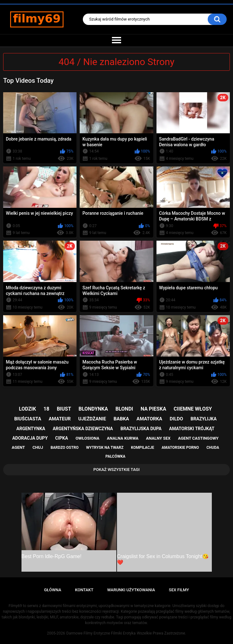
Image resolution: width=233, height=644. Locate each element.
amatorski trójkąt (192, 429)
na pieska (153, 409)
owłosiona (87, 438)
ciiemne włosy (193, 409)
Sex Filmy (179, 590)
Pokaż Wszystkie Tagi (116, 469)
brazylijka (204, 419)
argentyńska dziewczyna (83, 429)
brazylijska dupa (141, 429)
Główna (52, 590)
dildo (176, 419)
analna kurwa (123, 438)
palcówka (115, 456)
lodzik (28, 409)
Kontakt (84, 590)
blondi (124, 409)
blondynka (93, 409)
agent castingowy (198, 438)
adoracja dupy (30, 438)
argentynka (31, 429)
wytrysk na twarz (105, 448)
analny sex (158, 438)
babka (121, 419)
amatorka (149, 419)
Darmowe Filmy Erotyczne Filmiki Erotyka (101, 633)
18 (46, 409)
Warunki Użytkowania (131, 590)
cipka (62, 438)
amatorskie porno (180, 448)
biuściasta (28, 419)
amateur (60, 419)
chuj (38, 447)
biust (64, 409)
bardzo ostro (65, 448)
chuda (213, 448)
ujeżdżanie (92, 419)
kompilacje (142, 448)
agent (18, 447)
